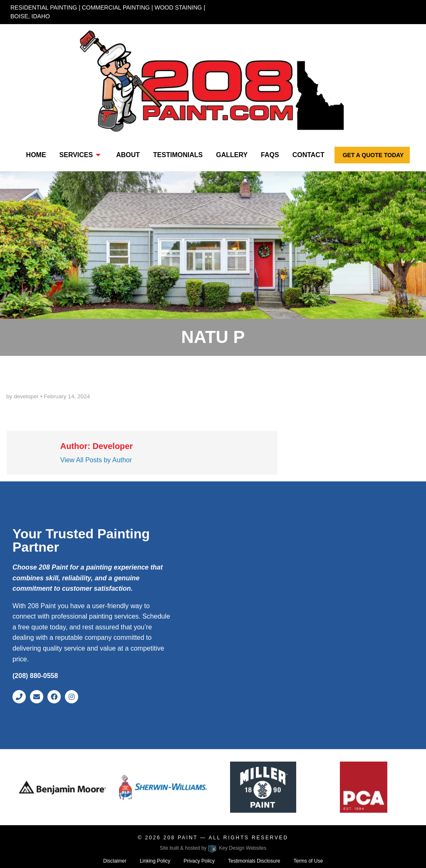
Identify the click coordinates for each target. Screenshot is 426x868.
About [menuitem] (128, 155)
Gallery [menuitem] (232, 155)
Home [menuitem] (36, 155)
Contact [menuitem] (308, 155)
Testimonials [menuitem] (178, 155)
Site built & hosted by (213, 848)
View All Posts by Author (96, 460)
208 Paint (182, 838)
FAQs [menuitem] (270, 155)
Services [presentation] (76, 155)
